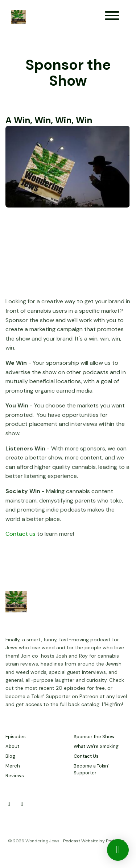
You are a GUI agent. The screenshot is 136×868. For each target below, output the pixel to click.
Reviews (15, 776)
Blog (10, 756)
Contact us (20, 534)
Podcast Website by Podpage (94, 841)
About (12, 746)
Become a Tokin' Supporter (91, 769)
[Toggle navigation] (112, 17)
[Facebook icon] (22, 804)
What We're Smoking (96, 746)
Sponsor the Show (94, 737)
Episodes (16, 737)
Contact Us (86, 756)
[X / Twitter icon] (9, 804)
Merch (13, 766)
